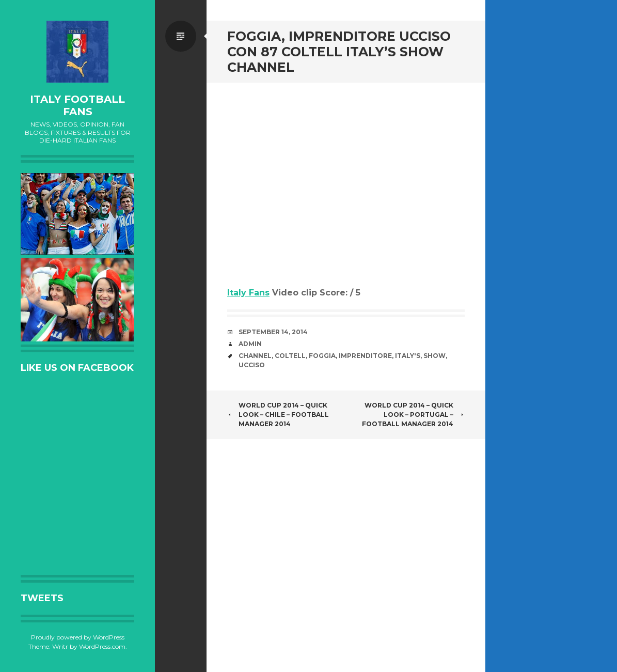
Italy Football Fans (77, 105)
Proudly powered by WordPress (78, 637)
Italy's (408, 356)
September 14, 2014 (273, 332)
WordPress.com (102, 646)
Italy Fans (248, 293)
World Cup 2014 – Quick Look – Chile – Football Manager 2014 (278, 415)
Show (434, 356)
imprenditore (365, 356)
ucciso (252, 365)
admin (250, 344)
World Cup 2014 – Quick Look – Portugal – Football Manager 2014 (413, 415)
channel (255, 356)
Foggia (322, 356)
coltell (290, 356)
